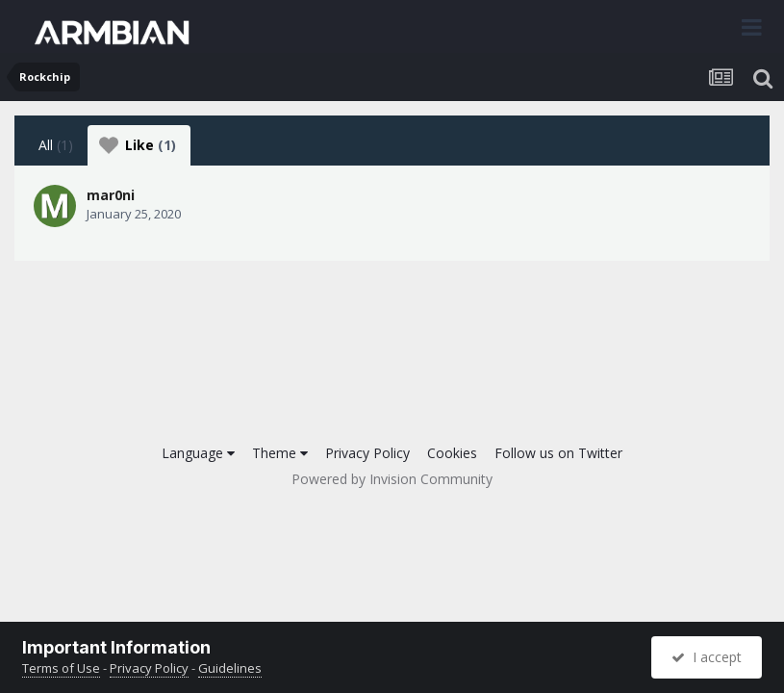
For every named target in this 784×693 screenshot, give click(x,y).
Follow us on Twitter (558, 453)
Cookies (452, 453)
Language (198, 453)
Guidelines (230, 668)
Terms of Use (61, 668)
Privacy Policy (367, 453)
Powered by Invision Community (392, 479)
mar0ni (111, 195)
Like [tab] (138, 145)
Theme (280, 453)
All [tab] (56, 145)
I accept (707, 657)
